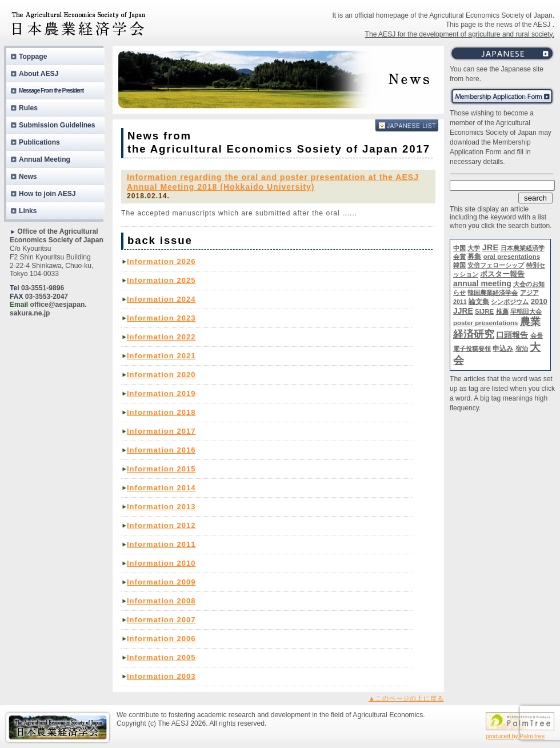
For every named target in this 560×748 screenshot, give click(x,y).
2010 (539, 301)
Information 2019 (161, 393)
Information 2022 (161, 337)
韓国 (459, 265)
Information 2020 (161, 375)
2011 (460, 302)
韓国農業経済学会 (493, 293)
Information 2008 (161, 601)
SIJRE (484, 311)
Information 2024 (161, 299)
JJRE (463, 311)
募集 (474, 257)
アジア (529, 293)
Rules (28, 108)
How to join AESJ (47, 194)
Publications (39, 142)
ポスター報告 (502, 274)
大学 (474, 248)
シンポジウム (510, 302)
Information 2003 (161, 676)
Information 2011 (161, 544)
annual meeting (482, 283)
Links (28, 211)
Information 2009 (161, 582)
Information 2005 (161, 657)
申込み (503, 349)
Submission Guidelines (57, 125)
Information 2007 (161, 620)
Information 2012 (161, 525)
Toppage (33, 57)
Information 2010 (161, 563)
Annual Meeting (45, 159)
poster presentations (485, 323)
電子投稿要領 (472, 349)
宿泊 (522, 349)
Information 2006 (161, 639)
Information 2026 (161, 261)
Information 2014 (161, 488)
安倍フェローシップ (496, 265)
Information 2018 (161, 412)
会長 (537, 335)
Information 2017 (161, 431)
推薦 (502, 311)
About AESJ (39, 74)
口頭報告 (512, 335)
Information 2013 (161, 507)
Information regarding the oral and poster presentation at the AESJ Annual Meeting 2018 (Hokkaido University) (273, 182)
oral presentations (512, 257)
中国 (459, 248)
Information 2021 (161, 356)
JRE (491, 247)
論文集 (479, 302)
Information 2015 (161, 469)
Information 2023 (161, 318)
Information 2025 (161, 280)
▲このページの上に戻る (406, 698)
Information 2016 (161, 450)
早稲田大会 (526, 311)
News (28, 177)
